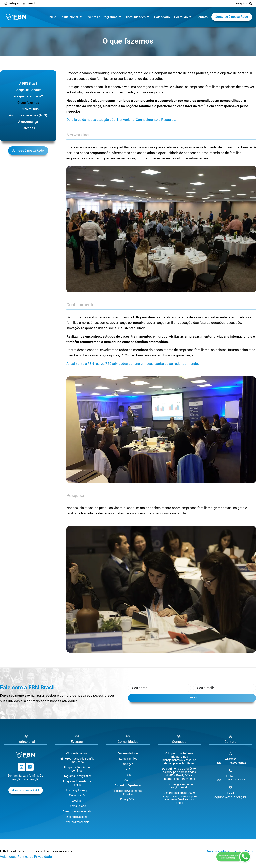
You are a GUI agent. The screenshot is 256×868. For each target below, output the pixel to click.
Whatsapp (230, 759)
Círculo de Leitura (77, 753)
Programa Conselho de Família (77, 783)
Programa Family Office (77, 776)
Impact (128, 775)
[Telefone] (230, 771)
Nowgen (128, 764)
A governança (28, 122)
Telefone (230, 776)
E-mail (230, 793)
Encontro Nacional (77, 817)
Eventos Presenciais (77, 822)
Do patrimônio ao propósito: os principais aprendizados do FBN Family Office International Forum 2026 (179, 774)
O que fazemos (28, 103)
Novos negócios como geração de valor (179, 786)
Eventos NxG (77, 795)
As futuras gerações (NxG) (28, 115)
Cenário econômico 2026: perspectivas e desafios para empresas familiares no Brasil (179, 798)
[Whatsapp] (230, 754)
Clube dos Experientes (128, 785)
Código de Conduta (28, 90)
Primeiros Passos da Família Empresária (77, 760)
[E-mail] (230, 788)
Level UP (128, 780)
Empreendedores (128, 753)
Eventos (77, 742)
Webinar (77, 801)
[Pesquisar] (251, 3)
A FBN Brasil (28, 84)
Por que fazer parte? (28, 96)
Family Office (128, 799)
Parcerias (28, 128)
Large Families (128, 759)
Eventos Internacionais (77, 811)
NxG (128, 769)
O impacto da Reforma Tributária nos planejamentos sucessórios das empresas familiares (179, 758)
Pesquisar (242, 3)
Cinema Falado (77, 806)
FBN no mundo (28, 109)
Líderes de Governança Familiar (128, 792)
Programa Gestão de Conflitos (77, 769)
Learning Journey (77, 790)
